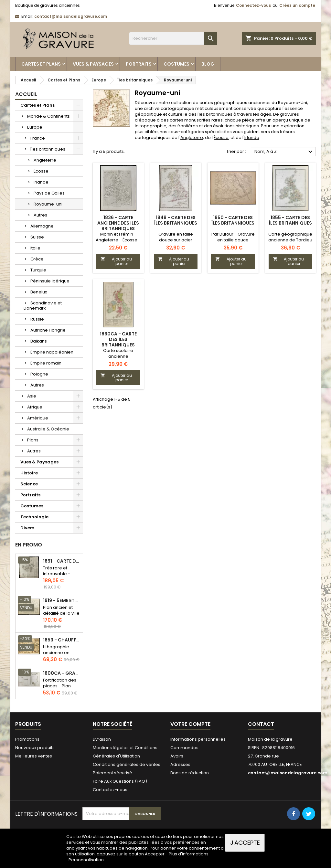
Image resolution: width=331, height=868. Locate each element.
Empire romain (46, 363)
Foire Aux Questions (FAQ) (120, 781)
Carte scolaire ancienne (118, 353)
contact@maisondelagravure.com (71, 16)
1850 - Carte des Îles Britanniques (233, 220)
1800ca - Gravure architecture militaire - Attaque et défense (62, 673)
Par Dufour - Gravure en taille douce (233, 237)
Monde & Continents (48, 116)
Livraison (102, 739)
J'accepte (245, 843)
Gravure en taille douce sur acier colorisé (176, 240)
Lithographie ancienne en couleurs (56, 653)
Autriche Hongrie (48, 330)
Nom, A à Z (284, 152)
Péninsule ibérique (50, 281)
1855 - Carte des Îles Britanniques (290, 220)
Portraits (139, 64)
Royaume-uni (48, 204)
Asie (32, 396)
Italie (35, 248)
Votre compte (190, 724)
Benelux (39, 292)
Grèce (37, 259)
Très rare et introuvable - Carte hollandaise (57, 577)
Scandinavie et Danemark (43, 306)
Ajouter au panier (116, 261)
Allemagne (42, 226)
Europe (35, 127)
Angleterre (45, 160)
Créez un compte (297, 5)
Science (29, 484)
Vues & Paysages (93, 64)
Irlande (41, 182)
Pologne (39, 374)
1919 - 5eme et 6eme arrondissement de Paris (62, 601)
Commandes (184, 748)
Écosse (41, 171)
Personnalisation (86, 860)
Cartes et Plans (41, 64)
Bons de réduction (190, 773)
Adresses (180, 764)
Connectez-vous (253, 5)
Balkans (39, 341)
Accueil (26, 94)
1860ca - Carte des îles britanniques (118, 339)
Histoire (29, 473)
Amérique (38, 418)
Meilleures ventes (34, 756)
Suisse (37, 237)
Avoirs (177, 756)
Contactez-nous (110, 790)
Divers (27, 528)
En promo (29, 545)
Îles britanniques (48, 149)
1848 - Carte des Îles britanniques (176, 220)
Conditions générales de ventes (127, 764)
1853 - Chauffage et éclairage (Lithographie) (62, 640)
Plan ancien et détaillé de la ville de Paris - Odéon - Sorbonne (61, 616)
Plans (33, 440)
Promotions (27, 739)
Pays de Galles (49, 193)
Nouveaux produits (35, 748)
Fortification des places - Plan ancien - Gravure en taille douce (61, 689)
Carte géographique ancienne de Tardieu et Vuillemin (290, 240)
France (38, 138)
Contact (261, 724)
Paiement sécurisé (112, 773)
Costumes (176, 64)
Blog (208, 64)
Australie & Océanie (48, 429)
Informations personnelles (198, 739)
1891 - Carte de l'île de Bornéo (62, 561)
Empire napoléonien (52, 352)
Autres (40, 215)
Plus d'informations (189, 854)
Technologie (34, 517)
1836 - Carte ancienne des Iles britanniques (118, 223)
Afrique (35, 407)
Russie (37, 319)
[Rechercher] (173, 38)
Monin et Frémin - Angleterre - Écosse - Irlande (118, 240)
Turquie (38, 270)
